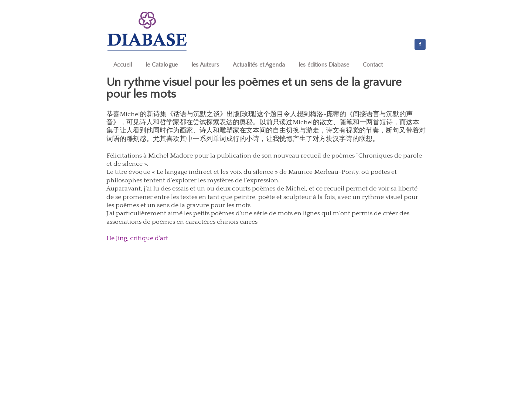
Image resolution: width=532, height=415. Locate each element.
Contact (373, 65)
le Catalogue (162, 65)
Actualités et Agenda (259, 65)
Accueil (123, 65)
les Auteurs (205, 65)
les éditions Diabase (324, 65)
